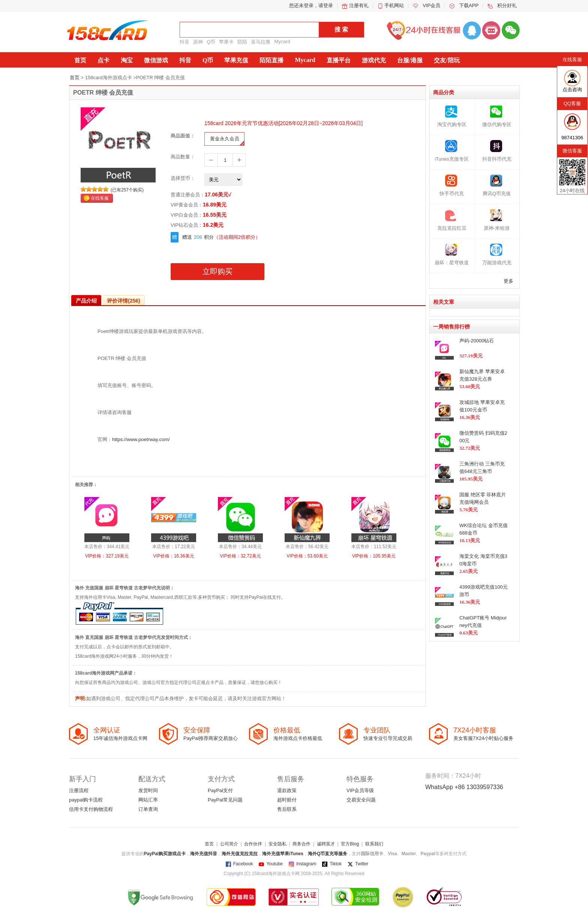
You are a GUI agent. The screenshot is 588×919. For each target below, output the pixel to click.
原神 (198, 42)
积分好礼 (507, 5)
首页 (80, 60)
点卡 (103, 60)
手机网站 (394, 5)
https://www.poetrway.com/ (141, 439)
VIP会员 (431, 5)
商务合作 (301, 844)
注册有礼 (359, 5)
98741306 (572, 138)
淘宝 (127, 60)
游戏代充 (374, 60)
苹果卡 (226, 42)
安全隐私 (277, 844)
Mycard (282, 41)
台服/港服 (410, 60)
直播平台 (339, 60)
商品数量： (183, 157)
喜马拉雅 (261, 42)
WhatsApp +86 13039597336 (464, 787)
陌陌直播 (271, 60)
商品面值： (183, 136)
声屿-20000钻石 (477, 341)
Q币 (211, 42)
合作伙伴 (253, 844)
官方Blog (350, 844)
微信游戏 (156, 60)
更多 (508, 281)
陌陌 (242, 42)
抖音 (184, 42)
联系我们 (374, 844)
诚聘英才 (326, 844)
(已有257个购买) (127, 190)
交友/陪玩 (447, 60)
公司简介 (229, 844)
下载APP (469, 5)
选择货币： (183, 178)
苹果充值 (236, 60)
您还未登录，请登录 (311, 5)
